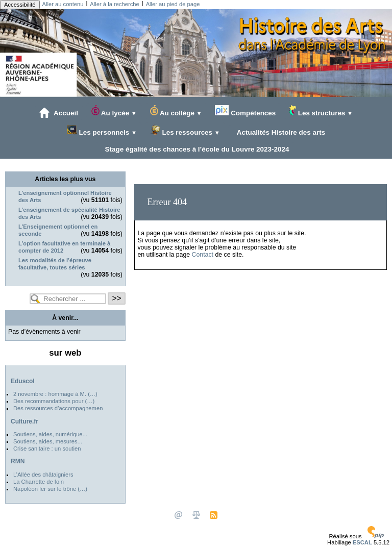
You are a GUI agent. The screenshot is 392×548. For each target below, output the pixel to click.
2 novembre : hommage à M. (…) (55, 394)
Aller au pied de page (173, 4)
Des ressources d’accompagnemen (58, 408)
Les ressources (185, 130)
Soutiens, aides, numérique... (50, 434)
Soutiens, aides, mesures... (48, 441)
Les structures (321, 111)
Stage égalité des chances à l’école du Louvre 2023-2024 (195, 149)
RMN (18, 461)
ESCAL (362, 542)
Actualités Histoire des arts (279, 132)
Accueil (59, 113)
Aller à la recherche (114, 4)
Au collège (176, 111)
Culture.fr (24, 421)
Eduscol (23, 381)
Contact (203, 255)
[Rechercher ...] (68, 299)
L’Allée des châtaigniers (43, 475)
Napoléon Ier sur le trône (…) (50, 489)
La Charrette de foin (39, 482)
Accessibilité (20, 5)
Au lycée (114, 111)
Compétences (245, 111)
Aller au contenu (63, 4)
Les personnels (102, 130)
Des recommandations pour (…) (54, 401)
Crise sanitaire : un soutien (47, 449)
